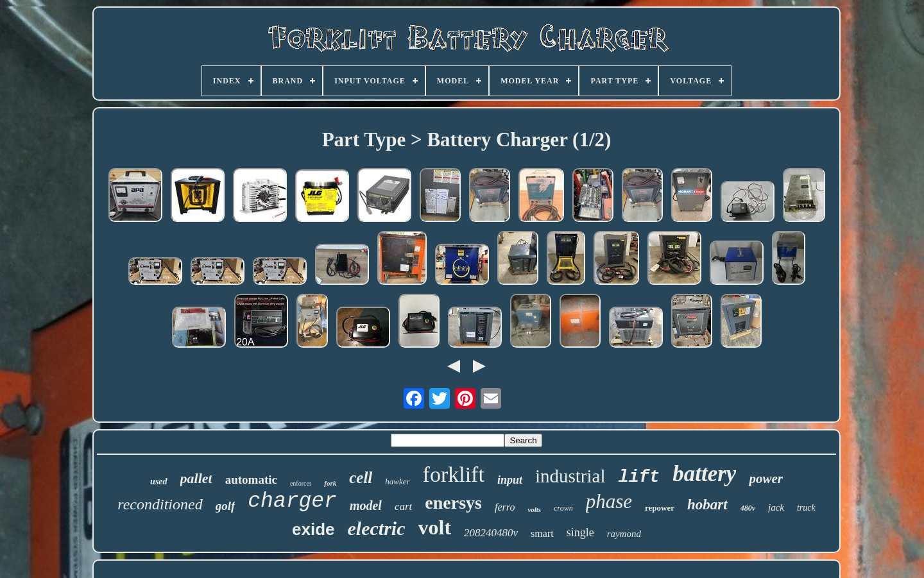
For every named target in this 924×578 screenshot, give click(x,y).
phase (609, 501)
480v (748, 508)
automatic (251, 480)
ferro (505, 507)
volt (434, 527)
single (580, 532)
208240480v (491, 533)
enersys (453, 503)
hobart (707, 505)
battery (704, 474)
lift (639, 477)
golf (226, 506)
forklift (454, 474)
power (766, 479)
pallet (196, 478)
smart (542, 533)
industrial (570, 476)
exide (313, 529)
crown (563, 508)
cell (361, 478)
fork (330, 483)
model (366, 506)
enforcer (301, 483)
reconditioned (160, 504)
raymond (624, 534)
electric (377, 528)
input (510, 480)
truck (806, 508)
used (158, 481)
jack (776, 507)
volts (534, 509)
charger (292, 501)
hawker (397, 481)
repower (660, 508)
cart (403, 506)
